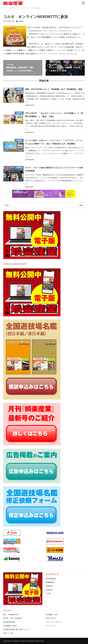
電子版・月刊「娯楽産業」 (13, 618)
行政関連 (49, 590)
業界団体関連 (51, 579)
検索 (81, 205)
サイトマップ (51, 626)
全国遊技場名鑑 (9, 622)
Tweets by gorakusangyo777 (15, 264)
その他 (48, 593)
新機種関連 (50, 582)
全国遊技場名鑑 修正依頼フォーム (16, 629)
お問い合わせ (51, 618)
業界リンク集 (8, 633)
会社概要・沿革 (52, 614)
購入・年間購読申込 (11, 614)
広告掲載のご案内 (10, 626)
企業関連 (21, 21)
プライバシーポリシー (54, 622)
